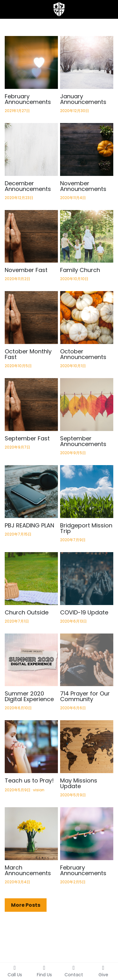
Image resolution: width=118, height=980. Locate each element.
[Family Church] (87, 236)
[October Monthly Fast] (31, 318)
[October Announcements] (87, 318)
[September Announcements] (87, 405)
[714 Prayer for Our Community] (87, 660)
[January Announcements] (87, 62)
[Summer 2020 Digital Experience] (31, 660)
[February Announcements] (31, 62)
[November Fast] (31, 236)
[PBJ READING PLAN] (31, 492)
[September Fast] (31, 405)
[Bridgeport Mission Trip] (87, 492)
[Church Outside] (31, 579)
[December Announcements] (31, 149)
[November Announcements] (87, 149)
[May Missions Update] (87, 747)
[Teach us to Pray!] (31, 747)
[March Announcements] (31, 834)
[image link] (59, 9)
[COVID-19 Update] (87, 579)
